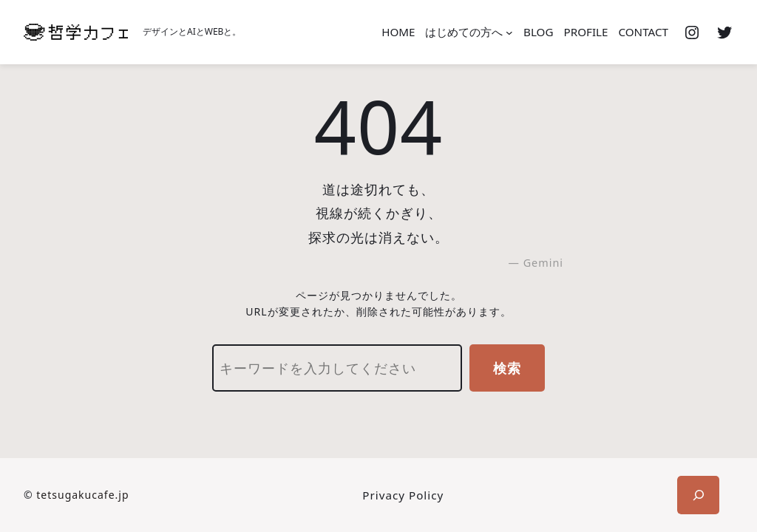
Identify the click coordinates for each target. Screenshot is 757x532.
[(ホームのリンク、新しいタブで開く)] (76, 32)
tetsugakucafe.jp (82, 495)
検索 (507, 368)
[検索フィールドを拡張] (698, 495)
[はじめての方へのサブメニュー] (509, 33)
